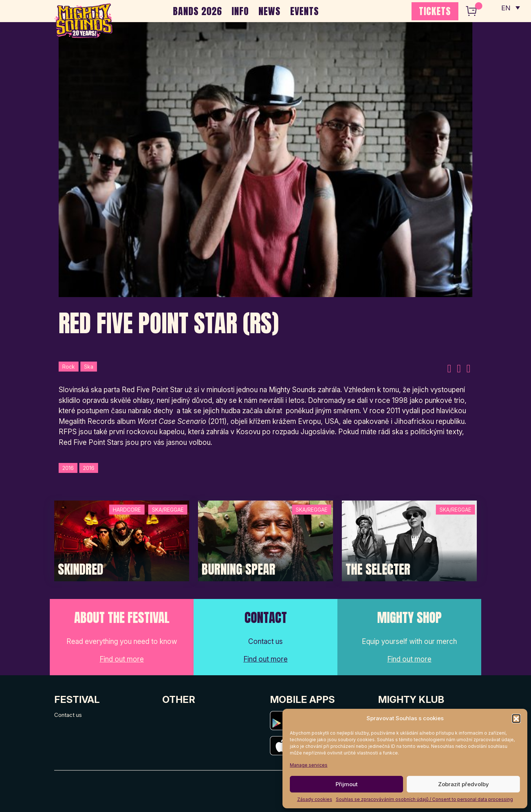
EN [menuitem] (505, 8)
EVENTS (305, 11)
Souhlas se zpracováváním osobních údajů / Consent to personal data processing (424, 799)
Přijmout (347, 784)
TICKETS (435, 11)
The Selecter (378, 569)
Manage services (309, 765)
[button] (516, 718)
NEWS (270, 11)
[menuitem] (510, 7)
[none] (510, 7)
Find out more (122, 659)
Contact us (68, 715)
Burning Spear (239, 569)
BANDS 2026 (197, 11)
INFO (240, 11)
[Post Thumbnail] (122, 540)
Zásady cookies (315, 799)
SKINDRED (81, 569)
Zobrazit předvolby (464, 784)
